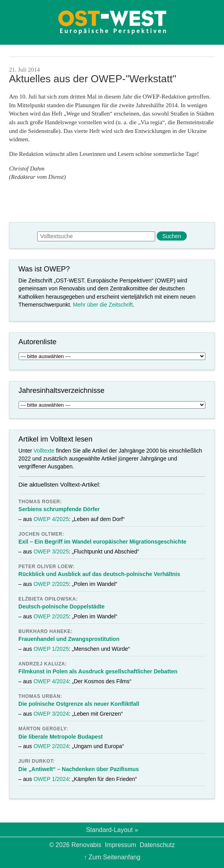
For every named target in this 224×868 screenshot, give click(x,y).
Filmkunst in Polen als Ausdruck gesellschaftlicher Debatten (98, 671)
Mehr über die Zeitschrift (103, 305)
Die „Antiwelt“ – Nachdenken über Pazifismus (79, 769)
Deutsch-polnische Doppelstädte (62, 606)
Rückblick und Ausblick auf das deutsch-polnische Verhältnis (100, 574)
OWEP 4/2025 (51, 519)
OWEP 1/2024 (51, 779)
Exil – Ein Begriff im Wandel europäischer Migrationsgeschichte (103, 542)
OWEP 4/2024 (51, 681)
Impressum (121, 845)
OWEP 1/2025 (51, 649)
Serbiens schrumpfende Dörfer (59, 509)
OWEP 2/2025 (51, 584)
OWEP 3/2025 (51, 552)
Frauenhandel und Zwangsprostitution (69, 639)
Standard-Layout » (112, 830)
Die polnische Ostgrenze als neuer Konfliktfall (79, 704)
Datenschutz (157, 845)
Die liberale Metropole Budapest (61, 737)
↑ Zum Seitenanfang (112, 857)
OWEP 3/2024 (51, 714)
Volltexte (44, 451)
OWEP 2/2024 (51, 746)
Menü (20, 22)
